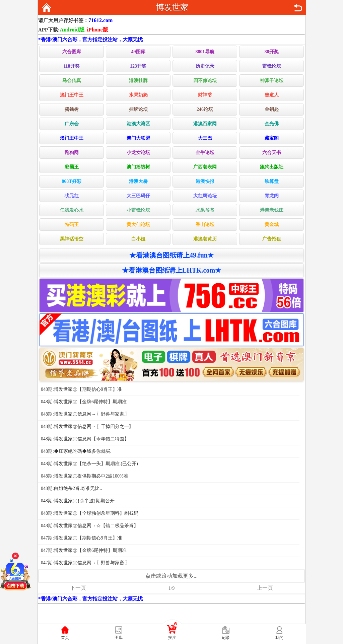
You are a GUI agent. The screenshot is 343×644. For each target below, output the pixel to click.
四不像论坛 (205, 81)
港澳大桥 (138, 181)
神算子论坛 (272, 81)
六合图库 (72, 52)
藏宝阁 (272, 138)
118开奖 (71, 66)
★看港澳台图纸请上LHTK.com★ (171, 270)
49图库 (138, 52)
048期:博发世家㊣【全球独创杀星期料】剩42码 (90, 513)
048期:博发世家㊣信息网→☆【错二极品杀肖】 (90, 526)
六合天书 (272, 153)
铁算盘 (272, 181)
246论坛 (205, 109)
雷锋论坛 (272, 66)
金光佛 (272, 124)
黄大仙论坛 (138, 225)
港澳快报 (205, 181)
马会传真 (72, 81)
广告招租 (272, 239)
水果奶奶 (138, 95)
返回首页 (47, 8)
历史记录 (205, 66)
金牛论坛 (205, 153)
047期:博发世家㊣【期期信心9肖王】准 (81, 538)
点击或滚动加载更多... (171, 576)
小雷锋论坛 (138, 210)
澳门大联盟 (138, 138)
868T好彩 (71, 181)
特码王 (72, 225)
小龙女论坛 (138, 153)
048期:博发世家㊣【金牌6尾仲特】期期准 (84, 402)
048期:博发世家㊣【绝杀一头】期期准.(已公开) (89, 464)
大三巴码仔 (138, 196)
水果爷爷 (205, 210)
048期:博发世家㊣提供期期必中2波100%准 (85, 476)
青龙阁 (272, 196)
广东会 (72, 124)
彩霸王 (72, 167)
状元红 (72, 196)
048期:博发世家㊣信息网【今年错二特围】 (85, 439)
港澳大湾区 (138, 124)
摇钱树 (72, 109)
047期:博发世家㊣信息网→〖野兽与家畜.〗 (85, 563)
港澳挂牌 (138, 81)
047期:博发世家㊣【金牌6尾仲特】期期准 (84, 550)
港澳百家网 (205, 124)
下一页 (78, 588)
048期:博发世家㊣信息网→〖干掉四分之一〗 (87, 426)
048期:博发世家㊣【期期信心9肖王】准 (81, 389)
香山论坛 (205, 225)
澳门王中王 (72, 95)
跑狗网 (72, 153)
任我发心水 (72, 210)
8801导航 (205, 52)
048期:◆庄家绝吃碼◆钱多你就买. (76, 451)
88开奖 (272, 52)
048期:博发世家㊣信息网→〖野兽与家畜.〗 (85, 414)
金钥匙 (272, 109)
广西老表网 (205, 167)
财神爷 (205, 95)
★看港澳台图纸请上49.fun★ (171, 255)
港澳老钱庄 (272, 210)
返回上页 (298, 8)
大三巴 (205, 138)
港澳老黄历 (205, 239)
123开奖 (138, 66)
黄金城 (272, 225)
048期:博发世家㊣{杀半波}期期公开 (78, 501)
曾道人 (272, 95)
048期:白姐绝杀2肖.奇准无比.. (71, 488)
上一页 (265, 588)
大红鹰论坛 (205, 196)
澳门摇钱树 (138, 167)
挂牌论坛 (138, 109)
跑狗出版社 (272, 167)
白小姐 (138, 239)
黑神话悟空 (72, 239)
